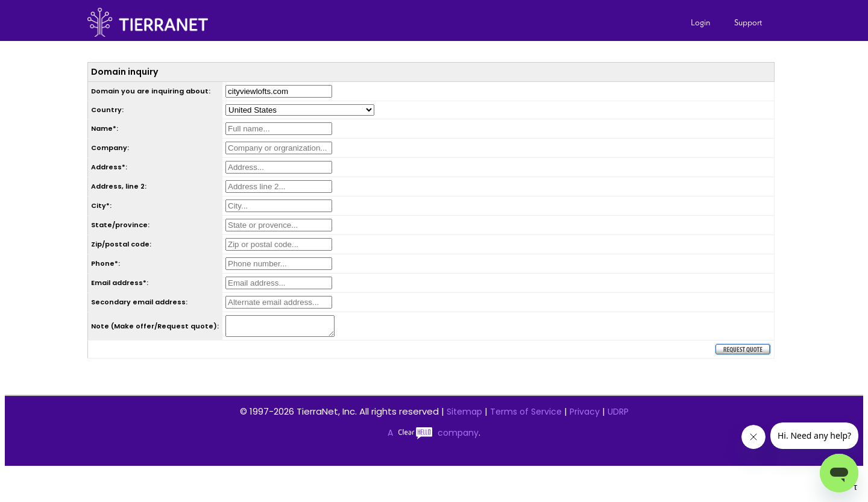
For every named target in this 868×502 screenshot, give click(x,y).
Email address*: (120, 283)
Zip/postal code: (121, 244)
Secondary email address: (139, 302)
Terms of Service (526, 415)
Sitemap (464, 415)
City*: (101, 206)
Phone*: (105, 263)
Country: (107, 110)
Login (700, 22)
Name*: (105, 128)
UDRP (618, 415)
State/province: (120, 225)
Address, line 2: (119, 186)
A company (433, 436)
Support (748, 22)
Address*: (109, 167)
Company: (110, 148)
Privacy (585, 415)
